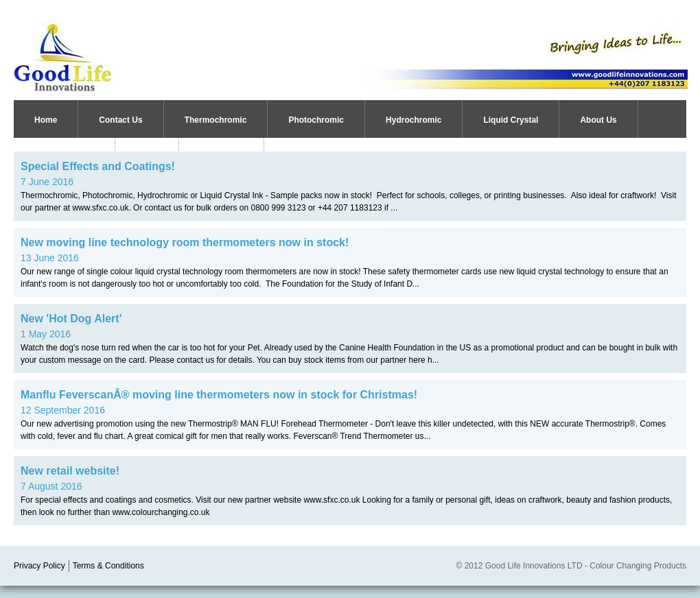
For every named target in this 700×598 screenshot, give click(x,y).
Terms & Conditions (108, 566)
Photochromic (316, 120)
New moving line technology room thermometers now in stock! (185, 242)
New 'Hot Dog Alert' (71, 319)
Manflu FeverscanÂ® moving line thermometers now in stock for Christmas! (219, 395)
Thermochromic (216, 120)
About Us (598, 120)
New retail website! (70, 471)
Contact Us (120, 120)
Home (46, 120)
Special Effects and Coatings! (98, 166)
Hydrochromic (413, 120)
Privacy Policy (39, 566)
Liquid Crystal (511, 120)
